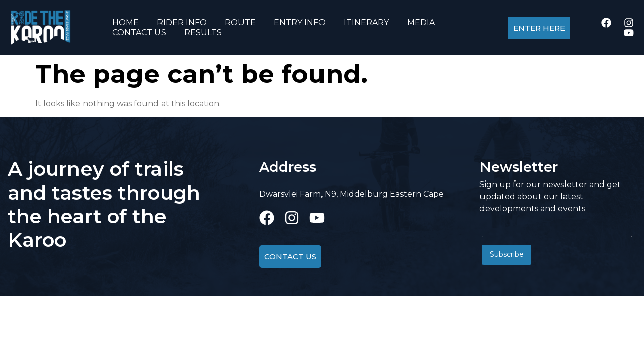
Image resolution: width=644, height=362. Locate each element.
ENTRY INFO (300, 22)
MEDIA (421, 22)
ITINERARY (366, 22)
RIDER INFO (182, 22)
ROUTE (240, 22)
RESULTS (203, 32)
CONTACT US (139, 32)
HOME (126, 22)
